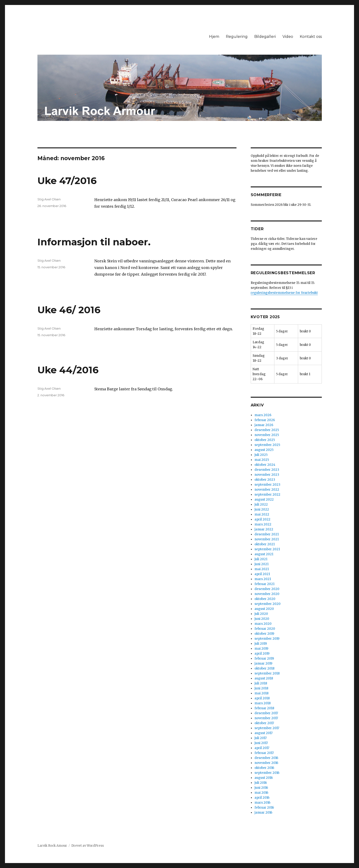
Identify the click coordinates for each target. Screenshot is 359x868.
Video (288, 37)
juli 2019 (261, 644)
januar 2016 (263, 813)
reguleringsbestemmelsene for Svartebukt (284, 293)
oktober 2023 (265, 480)
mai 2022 (262, 514)
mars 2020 (263, 624)
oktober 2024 (265, 465)
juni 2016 (261, 788)
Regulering (237, 37)
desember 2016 (266, 758)
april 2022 (262, 519)
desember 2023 (267, 470)
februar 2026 (265, 420)
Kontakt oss (311, 37)
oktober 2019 (264, 634)
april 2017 (262, 748)
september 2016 (267, 773)
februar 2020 (265, 629)
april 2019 (262, 654)
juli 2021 (261, 559)
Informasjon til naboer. (94, 242)
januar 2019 (263, 663)
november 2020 (267, 594)
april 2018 (262, 698)
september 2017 (267, 728)
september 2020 (268, 604)
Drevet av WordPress (88, 846)
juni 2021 (261, 564)
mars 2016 (262, 803)
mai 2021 (262, 569)
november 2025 (267, 435)
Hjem (214, 37)
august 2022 (264, 500)
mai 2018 (261, 693)
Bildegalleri (265, 37)
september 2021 (267, 549)
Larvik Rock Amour (52, 846)
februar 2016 (264, 808)
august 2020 (264, 609)
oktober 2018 (264, 668)
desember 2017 (266, 713)
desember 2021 (267, 534)
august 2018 (264, 678)
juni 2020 (262, 619)
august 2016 (264, 778)
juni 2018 (261, 688)
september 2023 (267, 485)
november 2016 (266, 763)
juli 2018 (261, 683)
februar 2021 (264, 584)
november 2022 (267, 490)
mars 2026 (263, 415)
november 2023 (267, 475)
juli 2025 (261, 455)
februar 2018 (264, 708)
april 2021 (262, 574)
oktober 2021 (265, 544)
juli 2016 (261, 783)
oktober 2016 (264, 768)
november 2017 (266, 718)
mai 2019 (261, 649)
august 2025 (264, 450)
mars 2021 (263, 579)
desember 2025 (267, 430)
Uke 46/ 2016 (69, 310)
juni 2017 (261, 743)
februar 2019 (264, 659)
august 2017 (264, 733)
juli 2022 (261, 504)
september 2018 (267, 673)
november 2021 (267, 539)
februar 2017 (264, 753)
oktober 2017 (264, 723)
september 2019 (267, 639)
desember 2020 (267, 589)
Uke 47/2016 (67, 181)
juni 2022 (262, 509)
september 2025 (267, 445)
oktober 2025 (265, 440)
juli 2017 (261, 738)
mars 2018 (263, 703)
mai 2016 (261, 793)
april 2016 (262, 798)
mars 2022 (263, 524)
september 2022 (267, 495)
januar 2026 (264, 425)
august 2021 (264, 554)
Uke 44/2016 (68, 370)
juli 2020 (261, 614)
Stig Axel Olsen (49, 199)
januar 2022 (264, 529)
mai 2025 (262, 460)
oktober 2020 (265, 599)
